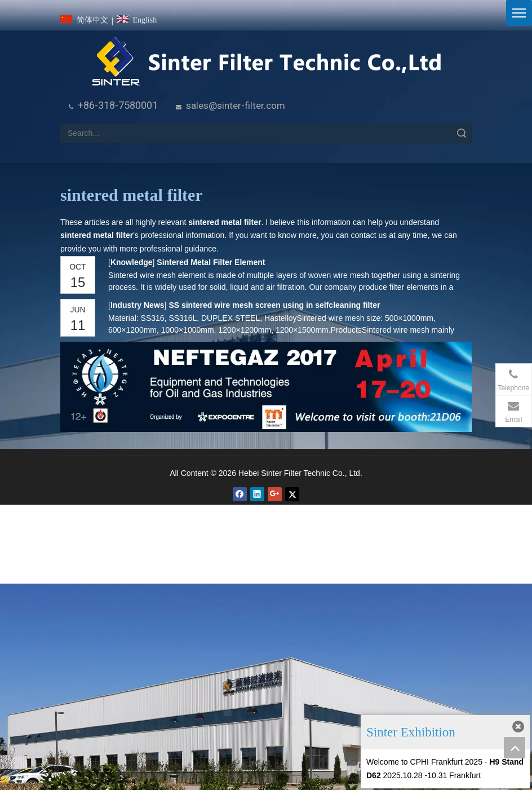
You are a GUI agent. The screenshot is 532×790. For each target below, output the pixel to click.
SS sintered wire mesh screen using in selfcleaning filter (274, 305)
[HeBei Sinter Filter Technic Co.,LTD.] (266, 62)
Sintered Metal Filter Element (211, 262)
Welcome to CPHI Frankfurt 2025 (424, 762)
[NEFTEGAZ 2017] (266, 387)
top (515, 748)
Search (462, 133)
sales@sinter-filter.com (236, 105)
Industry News (137, 305)
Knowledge (131, 262)
